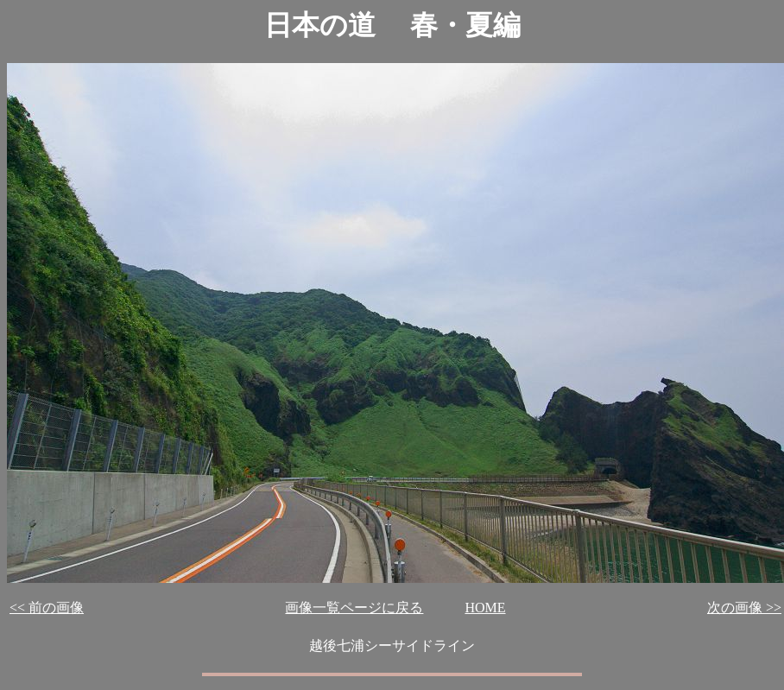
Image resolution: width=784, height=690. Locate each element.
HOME (485, 608)
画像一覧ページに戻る (354, 608)
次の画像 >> (744, 608)
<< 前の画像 (47, 608)
